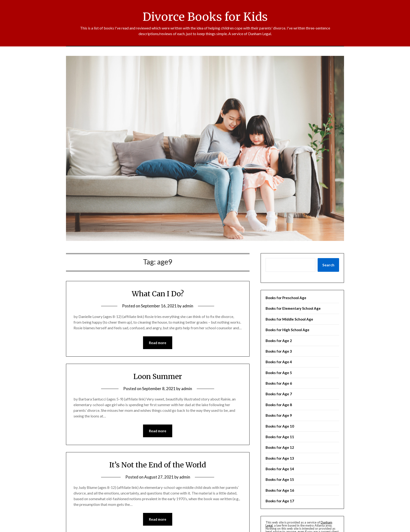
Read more (158, 343)
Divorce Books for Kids (205, 17)
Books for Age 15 (280, 479)
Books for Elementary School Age (293, 308)
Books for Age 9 (279, 415)
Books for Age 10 (280, 426)
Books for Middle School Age (289, 319)
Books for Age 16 (280, 490)
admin (188, 306)
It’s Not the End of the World (158, 465)
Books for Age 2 (279, 341)
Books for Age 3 (279, 351)
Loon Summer (158, 376)
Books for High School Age (287, 330)
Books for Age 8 (279, 405)
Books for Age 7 (279, 394)
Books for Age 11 (280, 437)
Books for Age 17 (280, 501)
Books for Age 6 (279, 383)
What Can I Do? (158, 294)
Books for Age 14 (280, 469)
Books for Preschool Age (286, 298)
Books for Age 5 (279, 373)
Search (328, 265)
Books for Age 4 (279, 362)
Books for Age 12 (280, 447)
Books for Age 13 (280, 458)
